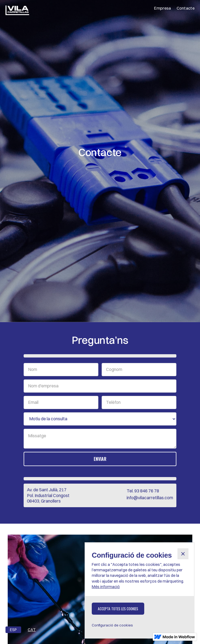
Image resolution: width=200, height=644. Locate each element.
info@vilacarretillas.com (150, 498)
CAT (32, 630)
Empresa (162, 8)
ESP (13, 630)
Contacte (186, 8)
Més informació (106, 587)
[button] (183, 554)
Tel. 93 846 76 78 (143, 491)
